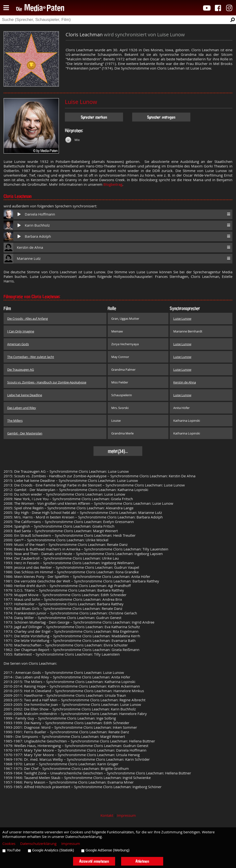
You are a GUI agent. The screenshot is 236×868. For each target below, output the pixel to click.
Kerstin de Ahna (30, 247)
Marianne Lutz (29, 258)
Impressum (126, 815)
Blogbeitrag (113, 184)
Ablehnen (142, 861)
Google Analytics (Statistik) (53, 850)
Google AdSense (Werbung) (108, 850)
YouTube (14, 850)
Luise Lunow (81, 102)
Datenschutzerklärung (38, 844)
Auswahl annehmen (94, 861)
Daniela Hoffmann (40, 214)
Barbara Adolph (38, 236)
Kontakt (107, 815)
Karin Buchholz (37, 225)
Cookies (9, 844)
